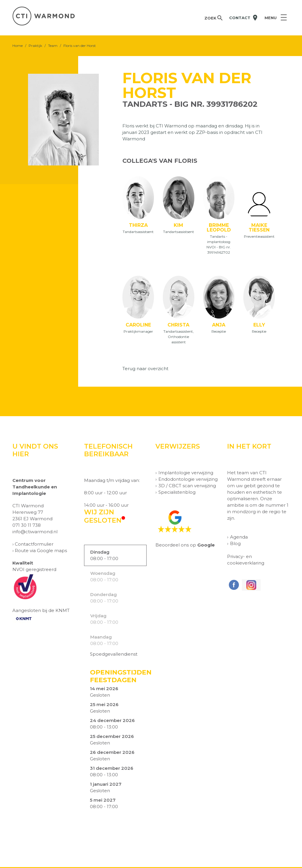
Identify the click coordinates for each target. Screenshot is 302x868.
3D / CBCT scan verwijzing (187, 486)
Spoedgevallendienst (114, 655)
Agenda (239, 538)
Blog (235, 544)
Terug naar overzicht (145, 369)
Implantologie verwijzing (186, 474)
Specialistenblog (177, 493)
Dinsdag (100, 553)
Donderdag (104, 595)
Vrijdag (98, 617)
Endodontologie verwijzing (188, 480)
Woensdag (103, 574)
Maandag (101, 638)
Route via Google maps (41, 551)
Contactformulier (34, 545)
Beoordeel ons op (185, 546)
